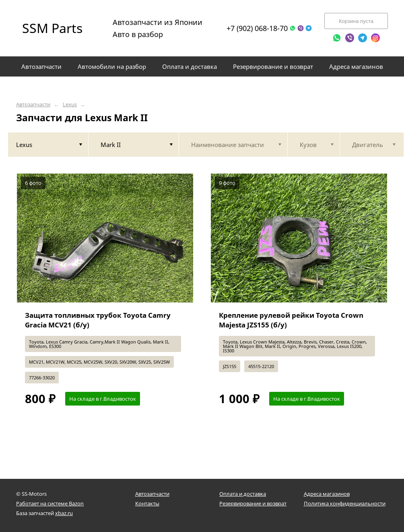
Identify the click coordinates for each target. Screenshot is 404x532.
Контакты (147, 503)
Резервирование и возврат (253, 503)
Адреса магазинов (327, 494)
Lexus (70, 105)
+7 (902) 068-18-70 (257, 28)
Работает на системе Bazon (50, 503)
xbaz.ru (64, 513)
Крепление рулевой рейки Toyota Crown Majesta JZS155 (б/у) (291, 320)
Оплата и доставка (243, 494)
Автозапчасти (33, 105)
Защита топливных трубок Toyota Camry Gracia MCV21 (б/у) (98, 320)
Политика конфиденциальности (345, 503)
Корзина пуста (356, 21)
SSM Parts (52, 28)
